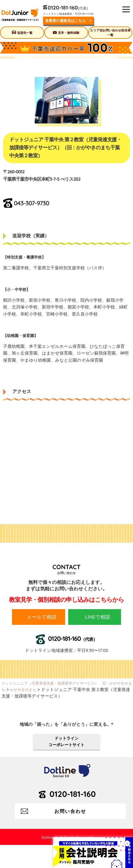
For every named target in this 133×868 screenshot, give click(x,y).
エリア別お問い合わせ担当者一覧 (110, 33)
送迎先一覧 (25, 33)
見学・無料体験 (68, 33)
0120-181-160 (63, 8)
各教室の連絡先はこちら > (68, 20)
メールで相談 (42, 617)
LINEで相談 (98, 617)
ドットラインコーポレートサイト (66, 742)
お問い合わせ (70, 811)
